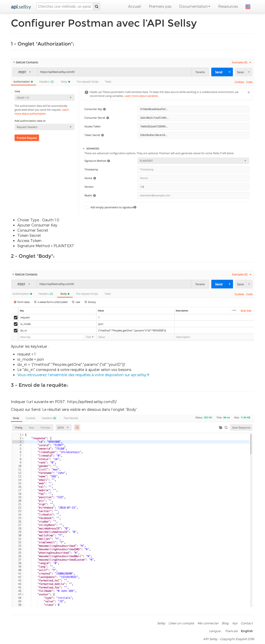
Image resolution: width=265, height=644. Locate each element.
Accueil (135, 6)
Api (235, 623)
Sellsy (161, 623)
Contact (247, 623)
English (247, 631)
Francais (231, 631)
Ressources (228, 6)
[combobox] (65, 6)
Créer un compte (181, 623)
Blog (225, 623)
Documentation (195, 6)
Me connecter (208, 623)
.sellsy (21, 6)
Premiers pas (160, 6)
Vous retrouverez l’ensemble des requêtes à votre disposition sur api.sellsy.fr (83, 375)
